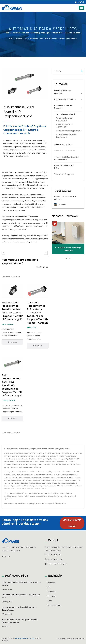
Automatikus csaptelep (63, 145)
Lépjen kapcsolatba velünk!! (72, 523)
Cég (49, 587)
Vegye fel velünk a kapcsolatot (57, 503)
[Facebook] (3, 557)
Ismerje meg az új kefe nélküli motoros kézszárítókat (19, 609)
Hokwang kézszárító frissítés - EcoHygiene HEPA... (21, 596)
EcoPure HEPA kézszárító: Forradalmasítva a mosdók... (21, 584)
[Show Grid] (44, 267)
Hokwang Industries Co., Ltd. (24, 638)
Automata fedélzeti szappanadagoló (69, 131)
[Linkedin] (9, 557)
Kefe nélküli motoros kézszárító (63, 92)
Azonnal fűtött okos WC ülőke (64, 167)
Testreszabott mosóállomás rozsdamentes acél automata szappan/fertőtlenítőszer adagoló (12, 311)
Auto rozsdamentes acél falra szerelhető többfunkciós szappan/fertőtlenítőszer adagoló (12, 385)
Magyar (81, 2)
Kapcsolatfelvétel (55, 605)
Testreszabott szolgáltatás (64, 174)
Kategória (19, 39)
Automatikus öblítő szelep (65, 151)
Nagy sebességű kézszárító (65, 99)
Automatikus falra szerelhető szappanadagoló (61, 39)
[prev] (3, 253)
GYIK (50, 601)
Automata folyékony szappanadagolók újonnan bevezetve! (20, 621)
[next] (46, 253)
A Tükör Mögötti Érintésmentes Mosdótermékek (66, 158)
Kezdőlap (51, 583)
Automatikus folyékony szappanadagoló (64, 119)
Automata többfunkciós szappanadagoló (64, 126)
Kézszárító (39, 503)
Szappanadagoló (31, 503)
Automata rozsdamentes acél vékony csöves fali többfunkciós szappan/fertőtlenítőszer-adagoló (38, 313)
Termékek (52, 592)
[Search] (66, 71)
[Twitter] (6, 557)
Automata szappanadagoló (34, 39)
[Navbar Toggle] (82, 8)
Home (11, 39)
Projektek (52, 596)
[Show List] (47, 267)
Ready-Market (79, 639)
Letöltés (60, 205)
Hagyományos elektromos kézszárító (64, 107)
